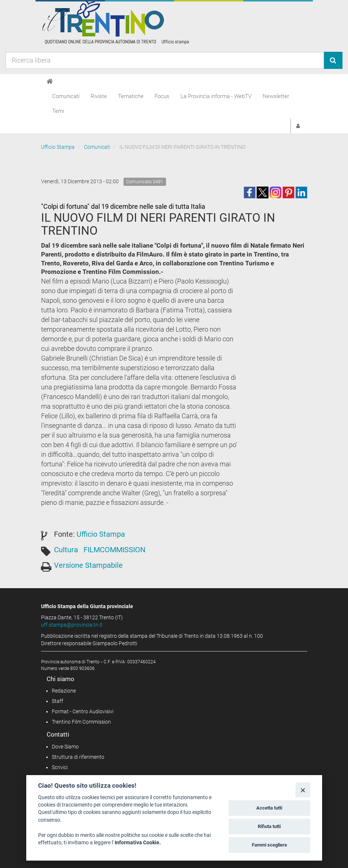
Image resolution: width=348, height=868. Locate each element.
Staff (58, 701)
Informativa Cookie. (138, 842)
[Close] (303, 790)
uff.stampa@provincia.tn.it (72, 625)
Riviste (99, 96)
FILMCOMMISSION (114, 550)
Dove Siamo (65, 747)
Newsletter (276, 96)
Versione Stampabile (88, 565)
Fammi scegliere (269, 845)
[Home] (50, 81)
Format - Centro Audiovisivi (83, 711)
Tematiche (131, 96)
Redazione (64, 691)
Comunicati (66, 96)
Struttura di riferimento (78, 757)
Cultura (66, 550)
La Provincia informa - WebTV (216, 96)
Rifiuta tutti (269, 826)
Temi (58, 111)
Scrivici (60, 767)
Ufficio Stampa (58, 147)
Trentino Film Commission (81, 722)
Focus (162, 96)
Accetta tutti (269, 808)
